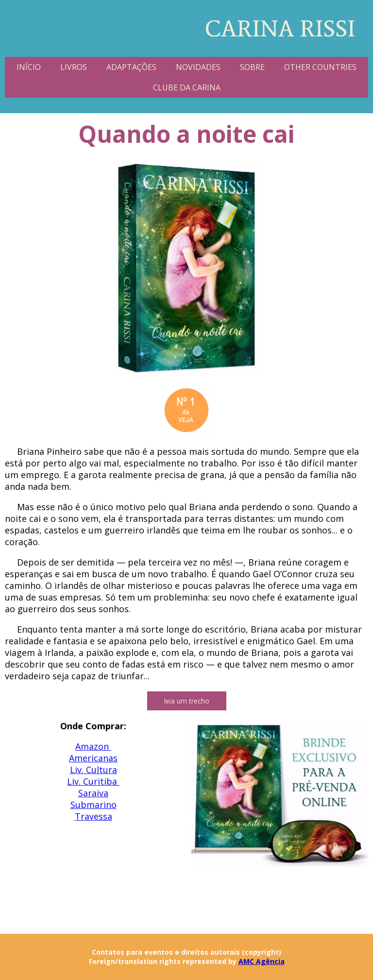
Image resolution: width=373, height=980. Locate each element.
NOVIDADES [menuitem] (198, 67)
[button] (187, 701)
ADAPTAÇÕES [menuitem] (131, 67)
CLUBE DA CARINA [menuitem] (187, 87)
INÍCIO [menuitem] (29, 67)
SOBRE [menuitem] (252, 67)
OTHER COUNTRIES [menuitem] (320, 67)
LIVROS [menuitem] (74, 67)
